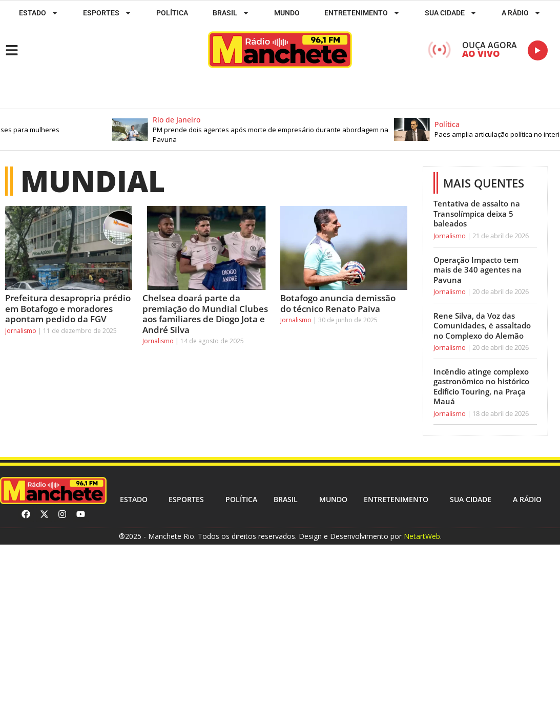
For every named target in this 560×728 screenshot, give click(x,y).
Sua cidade (451, 13)
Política (172, 13)
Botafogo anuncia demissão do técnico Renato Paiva (338, 303)
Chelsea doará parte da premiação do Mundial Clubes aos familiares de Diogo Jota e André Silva (205, 314)
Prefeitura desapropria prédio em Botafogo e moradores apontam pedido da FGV (68, 308)
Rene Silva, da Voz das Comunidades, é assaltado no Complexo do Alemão (482, 326)
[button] (266, 130)
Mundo (287, 13)
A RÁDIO (521, 13)
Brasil (231, 13)
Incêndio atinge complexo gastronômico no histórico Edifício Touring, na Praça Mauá (481, 387)
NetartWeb (422, 536)
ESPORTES (107, 13)
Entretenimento (362, 13)
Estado (39, 13)
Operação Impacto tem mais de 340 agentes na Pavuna (478, 270)
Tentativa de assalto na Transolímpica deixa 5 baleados (477, 213)
